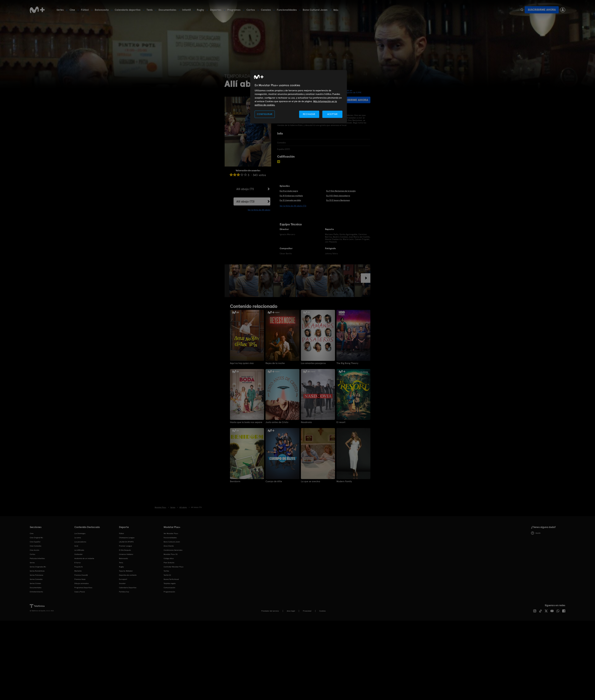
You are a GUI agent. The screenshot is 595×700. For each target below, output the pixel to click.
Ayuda (536, 533)
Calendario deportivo (128, 10)
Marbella (78, 571)
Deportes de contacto (128, 575)
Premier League (125, 546)
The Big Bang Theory (347, 363)
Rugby (200, 10)
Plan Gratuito (169, 563)
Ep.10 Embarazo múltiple (291, 196)
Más (336, 10)
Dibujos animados (82, 583)
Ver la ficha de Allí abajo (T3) (293, 206)
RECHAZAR (309, 114)
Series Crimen (35, 583)
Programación (169, 592)
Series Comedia (36, 579)
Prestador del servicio (270, 611)
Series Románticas (37, 571)
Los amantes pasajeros (313, 363)
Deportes (216, 10)
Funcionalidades (287, 10)
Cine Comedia (35, 546)
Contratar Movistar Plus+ (174, 567)
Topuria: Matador (126, 571)
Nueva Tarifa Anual (171, 579)
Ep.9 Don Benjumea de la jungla (341, 191)
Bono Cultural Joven (315, 10)
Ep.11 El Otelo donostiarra (338, 196)
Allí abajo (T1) (245, 189)
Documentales (167, 10)
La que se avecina (311, 481)
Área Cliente (169, 546)
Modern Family (344, 481)
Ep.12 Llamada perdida (290, 200)
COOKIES (322, 611)
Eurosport (123, 579)
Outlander (79, 554)
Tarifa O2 (167, 575)
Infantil (187, 10)
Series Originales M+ (38, 567)
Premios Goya (80, 579)
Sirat (76, 546)
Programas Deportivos (83, 588)
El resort (341, 422)
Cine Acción (35, 550)
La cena (78, 538)
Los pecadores (80, 542)
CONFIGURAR (265, 114)
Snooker (122, 583)
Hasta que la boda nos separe (246, 422)
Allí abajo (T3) (245, 201)
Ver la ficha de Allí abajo (259, 210)
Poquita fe (79, 567)
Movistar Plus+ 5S (171, 554)
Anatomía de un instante (84, 558)
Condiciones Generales (173, 550)
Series (60, 10)
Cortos (251, 10)
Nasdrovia (306, 422)
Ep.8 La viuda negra (289, 191)
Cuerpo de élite (274, 481)
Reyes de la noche (275, 363)
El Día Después (125, 550)
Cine (72, 10)
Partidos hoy (124, 592)
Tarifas (166, 571)
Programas (234, 10)
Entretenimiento (36, 592)
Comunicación (169, 588)
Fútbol (85, 10)
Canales (266, 10)
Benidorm (235, 481)
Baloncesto (102, 10)
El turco (77, 563)
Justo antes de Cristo (277, 422)
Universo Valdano (126, 554)
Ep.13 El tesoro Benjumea (338, 200)
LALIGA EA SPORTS (126, 542)
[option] (251, 281)
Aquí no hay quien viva (242, 363)
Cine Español (35, 542)
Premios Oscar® (81, 575)
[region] (299, 97)
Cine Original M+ (36, 538)
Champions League (127, 538)
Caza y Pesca (80, 592)
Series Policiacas (36, 575)
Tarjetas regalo (170, 583)
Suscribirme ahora (542, 10)
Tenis (150, 10)
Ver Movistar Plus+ (171, 533)
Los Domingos (80, 533)
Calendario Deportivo (128, 588)
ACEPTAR (332, 114)
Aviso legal (291, 611)
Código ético (169, 558)
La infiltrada (79, 550)
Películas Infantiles (37, 558)
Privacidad (307, 611)
